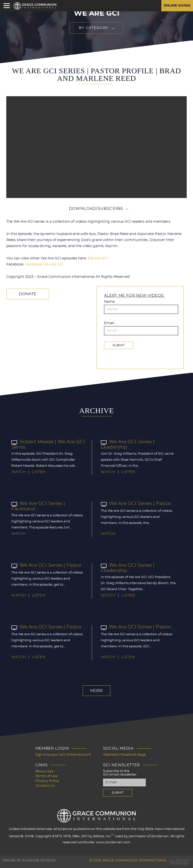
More (97, 690)
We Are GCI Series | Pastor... (136, 504)
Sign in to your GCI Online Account (63, 754)
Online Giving (176, 6)
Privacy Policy (47, 780)
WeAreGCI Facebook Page (124, 754)
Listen (39, 472)
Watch (18, 472)
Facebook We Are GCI (44, 264)
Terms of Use (47, 775)
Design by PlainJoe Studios (29, 860)
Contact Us (45, 784)
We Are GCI (98, 258)
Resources (44, 771)
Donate (27, 294)
